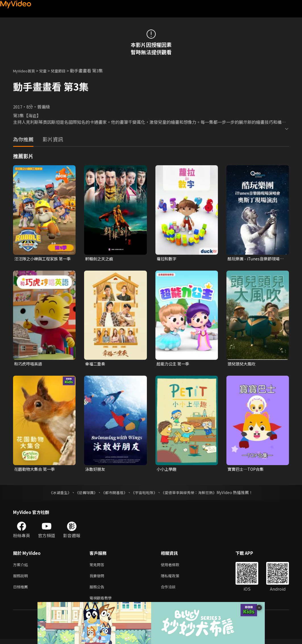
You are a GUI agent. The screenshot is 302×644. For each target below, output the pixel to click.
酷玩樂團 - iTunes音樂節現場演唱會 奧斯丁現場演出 (255, 259)
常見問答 (98, 567)
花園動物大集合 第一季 (36, 470)
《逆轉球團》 (83, 494)
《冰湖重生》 (55, 494)
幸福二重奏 (96, 364)
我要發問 (98, 579)
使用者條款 (175, 567)
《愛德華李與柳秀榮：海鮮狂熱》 (193, 494)
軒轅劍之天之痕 (100, 259)
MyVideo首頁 (26, 71)
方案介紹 (22, 567)
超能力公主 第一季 (174, 364)
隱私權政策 (175, 579)
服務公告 (98, 590)
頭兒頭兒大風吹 (242, 364)
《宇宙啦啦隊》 (145, 494)
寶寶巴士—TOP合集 (247, 470)
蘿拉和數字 (167, 259)
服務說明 (22, 579)
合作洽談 (173, 590)
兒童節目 (64, 71)
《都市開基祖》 (113, 494)
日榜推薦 (22, 590)
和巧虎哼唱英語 (29, 364)
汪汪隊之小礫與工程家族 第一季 (42, 259)
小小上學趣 (167, 470)
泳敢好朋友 (96, 470)
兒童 (47, 71)
